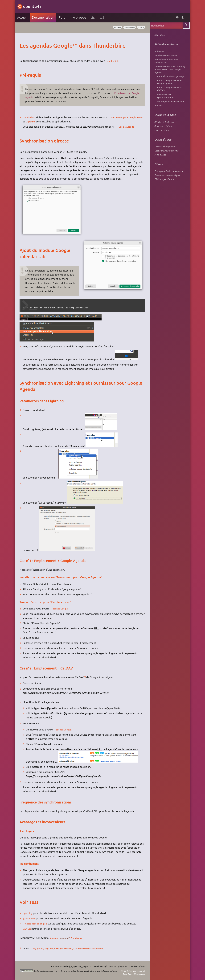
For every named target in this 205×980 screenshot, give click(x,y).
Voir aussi (158, 115)
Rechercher (185, 25)
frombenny (81, 938)
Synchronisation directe (165, 57)
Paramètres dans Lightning (169, 81)
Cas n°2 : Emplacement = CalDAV (168, 96)
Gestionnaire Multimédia (165, 162)
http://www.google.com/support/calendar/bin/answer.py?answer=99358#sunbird (74, 948)
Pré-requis (158, 52)
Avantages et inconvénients (169, 110)
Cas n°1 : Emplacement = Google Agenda (168, 88)
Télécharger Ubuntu (163, 193)
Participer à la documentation (168, 184)
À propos (81, 17)
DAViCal (28, 928)
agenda (139, 27)
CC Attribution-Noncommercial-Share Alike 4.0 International (123, 972)
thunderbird (125, 27)
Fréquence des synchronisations (164, 104)
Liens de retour (160, 141)
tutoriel (110, 27)
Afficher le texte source (164, 132)
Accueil (23, 17)
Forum (65, 17)
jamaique (56, 938)
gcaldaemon (31, 918)
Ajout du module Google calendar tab (165, 63)
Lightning (42, 121)
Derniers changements (164, 158)
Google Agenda (129, 126)
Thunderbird (114, 61)
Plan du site (159, 167)
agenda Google (63, 608)
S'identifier (158, 35)
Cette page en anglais (39, 923)
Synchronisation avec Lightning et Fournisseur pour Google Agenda (168, 73)
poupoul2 (68, 938)
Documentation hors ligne (166, 189)
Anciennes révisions (163, 136)
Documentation (44, 17)
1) (86, 677)
